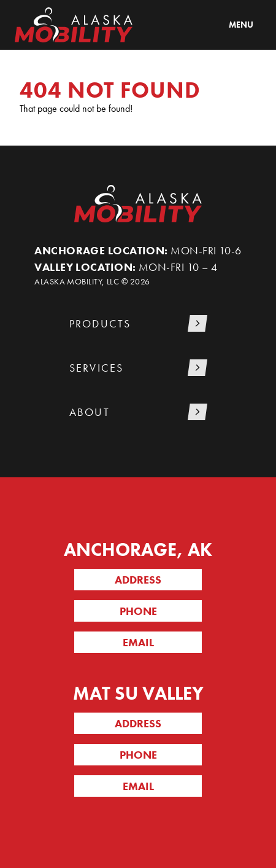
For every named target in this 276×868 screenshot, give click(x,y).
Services (97, 368)
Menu (241, 25)
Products (100, 323)
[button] (138, 325)
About (90, 412)
